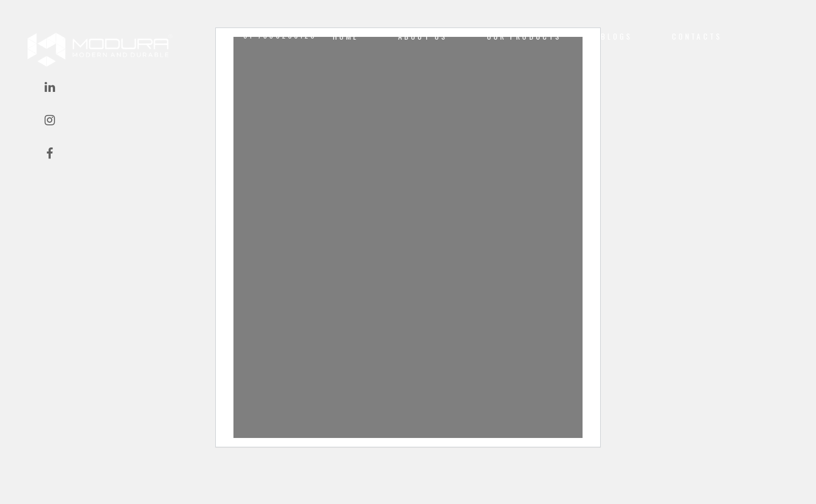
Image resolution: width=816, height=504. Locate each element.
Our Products (524, 36)
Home (346, 36)
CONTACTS (697, 36)
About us (423, 36)
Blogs (617, 36)
